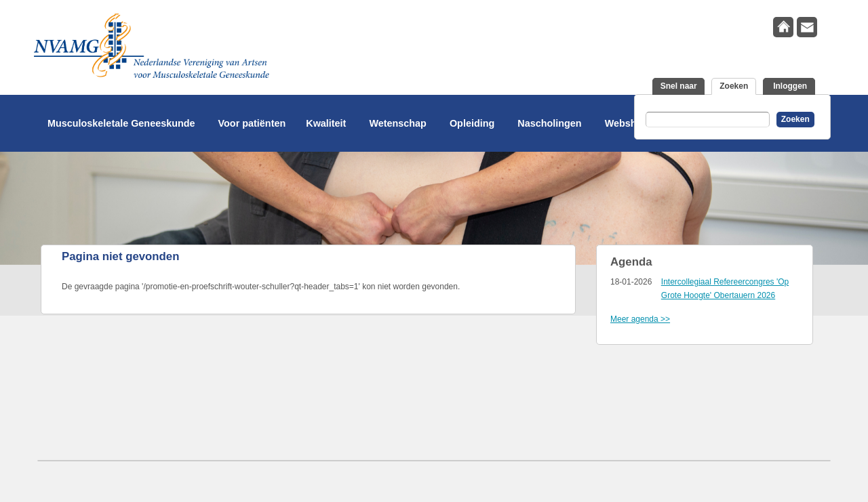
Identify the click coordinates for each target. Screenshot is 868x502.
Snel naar (679, 86)
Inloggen (789, 86)
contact (807, 27)
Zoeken (738, 85)
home (783, 27)
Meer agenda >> (640, 319)
